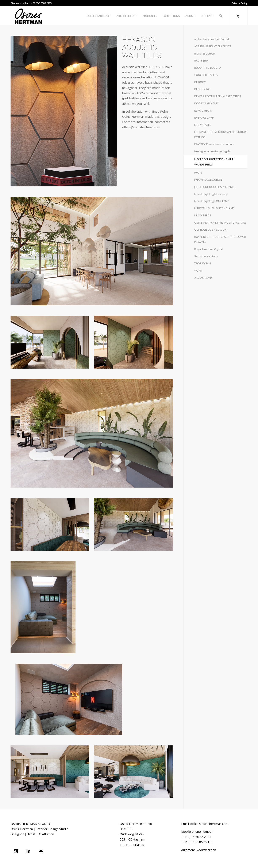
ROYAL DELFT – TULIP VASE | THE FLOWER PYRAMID (220, 239)
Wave (198, 271)
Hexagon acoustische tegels (212, 151)
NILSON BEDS (203, 215)
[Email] (42, 851)
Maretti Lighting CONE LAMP (212, 201)
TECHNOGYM (203, 263)
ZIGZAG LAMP (203, 278)
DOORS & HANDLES (207, 103)
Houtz (198, 172)
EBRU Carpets (203, 111)
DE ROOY (200, 82)
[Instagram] (17, 851)
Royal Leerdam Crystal (209, 249)
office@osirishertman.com (209, 824)
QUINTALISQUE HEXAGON (210, 230)
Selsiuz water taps (206, 256)
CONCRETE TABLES (206, 75)
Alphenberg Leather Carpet (212, 39)
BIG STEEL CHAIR (205, 53)
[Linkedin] (30, 851)
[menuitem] (238, 3)
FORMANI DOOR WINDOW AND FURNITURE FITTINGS (221, 135)
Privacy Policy (240, 3)
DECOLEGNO (202, 89)
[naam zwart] (30, 16)
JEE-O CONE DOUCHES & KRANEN (215, 187)
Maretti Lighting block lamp (211, 194)
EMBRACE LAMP (204, 118)
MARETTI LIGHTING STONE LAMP (214, 208)
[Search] (221, 16)
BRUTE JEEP (201, 60)
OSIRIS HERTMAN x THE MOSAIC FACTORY (220, 223)
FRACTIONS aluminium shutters (214, 144)
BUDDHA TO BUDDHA (208, 68)
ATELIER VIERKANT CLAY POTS (213, 46)
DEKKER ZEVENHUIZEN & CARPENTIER (218, 96)
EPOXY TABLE (203, 125)
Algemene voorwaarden (199, 850)
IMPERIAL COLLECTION (208, 180)
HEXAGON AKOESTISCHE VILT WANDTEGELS (214, 162)
